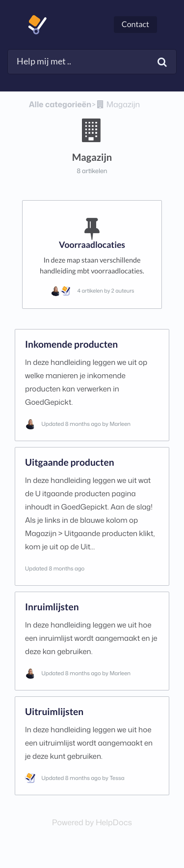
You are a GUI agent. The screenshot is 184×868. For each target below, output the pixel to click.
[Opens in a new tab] (92, 823)
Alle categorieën (60, 105)
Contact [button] (135, 24)
